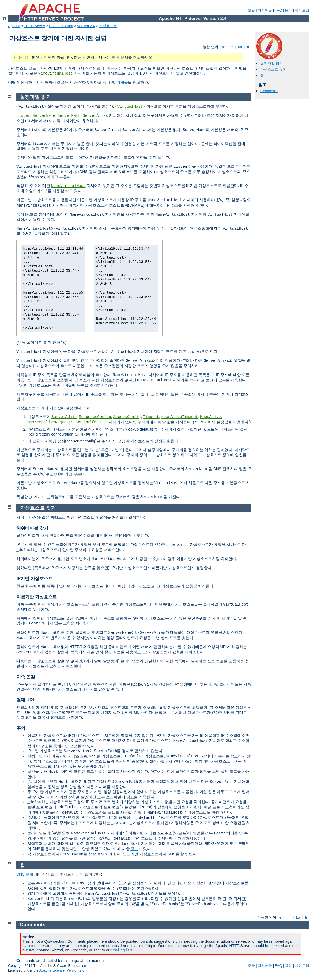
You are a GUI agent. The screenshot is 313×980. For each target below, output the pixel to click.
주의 (21, 728)
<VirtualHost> (130, 107)
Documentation (61, 26)
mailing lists (122, 950)
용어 (288, 10)
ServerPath (69, 116)
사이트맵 (302, 10)
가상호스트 (108, 26)
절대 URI (25, 700)
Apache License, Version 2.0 (62, 970)
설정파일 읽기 (272, 63)
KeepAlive (211, 417)
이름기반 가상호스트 (37, 597)
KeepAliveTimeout (180, 417)
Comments (269, 91)
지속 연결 (26, 677)
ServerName (44, 116)
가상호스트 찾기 (273, 69)
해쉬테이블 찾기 (32, 528)
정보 (134, 849)
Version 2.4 (86, 26)
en (223, 47)
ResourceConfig (95, 417)
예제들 (122, 82)
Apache (14, 26)
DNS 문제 (25, 874)
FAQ (278, 10)
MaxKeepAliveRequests (50, 422)
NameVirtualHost (56, 73)
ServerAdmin (64, 417)
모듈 (251, 10)
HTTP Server (35, 26)
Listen (23, 116)
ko (240, 47)
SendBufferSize (92, 422)
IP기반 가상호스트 (35, 579)
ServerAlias (95, 116)
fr (232, 47)
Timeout (151, 417)
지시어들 (265, 10)
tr (248, 47)
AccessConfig (127, 417)
